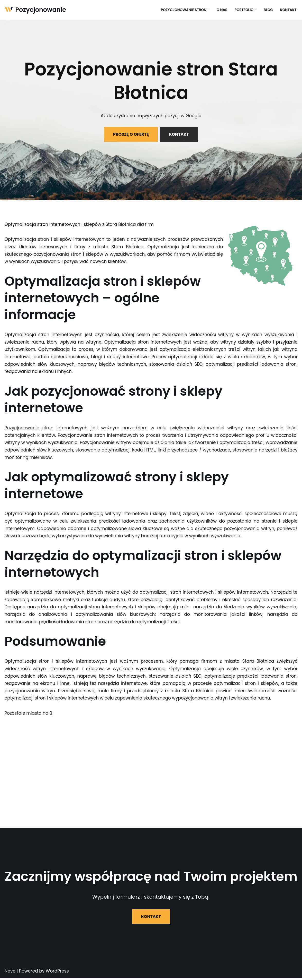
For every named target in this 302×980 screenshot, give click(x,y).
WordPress (57, 973)
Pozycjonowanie (22, 429)
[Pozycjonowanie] (35, 10)
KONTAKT (179, 134)
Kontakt (288, 10)
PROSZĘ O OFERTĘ (131, 134)
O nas (222, 10)
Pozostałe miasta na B (29, 715)
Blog (268, 10)
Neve (10, 973)
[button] (208, 10)
